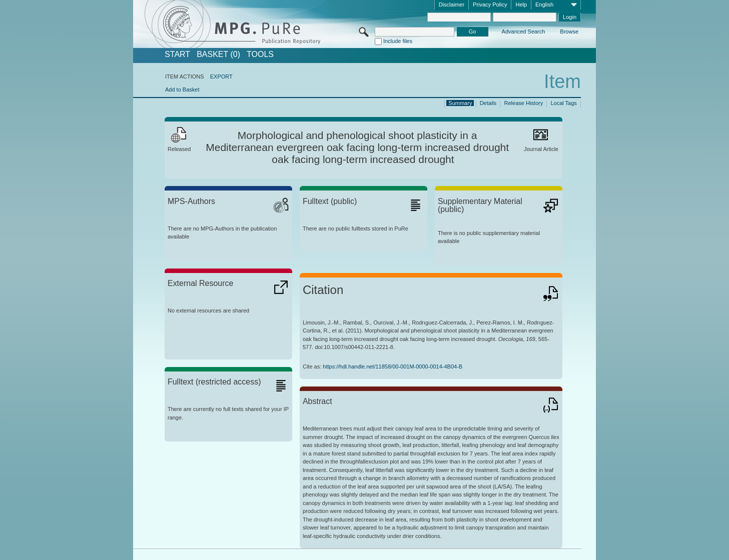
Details (488, 103)
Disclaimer (452, 4)
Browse (569, 31)
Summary (460, 103)
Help (521, 4)
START (177, 54)
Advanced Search (524, 31)
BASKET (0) (218, 54)
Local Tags (563, 103)
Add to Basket (182, 89)
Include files (398, 41)
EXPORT (221, 76)
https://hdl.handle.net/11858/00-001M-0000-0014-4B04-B (393, 366)
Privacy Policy (490, 4)
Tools (260, 54)
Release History (524, 103)
